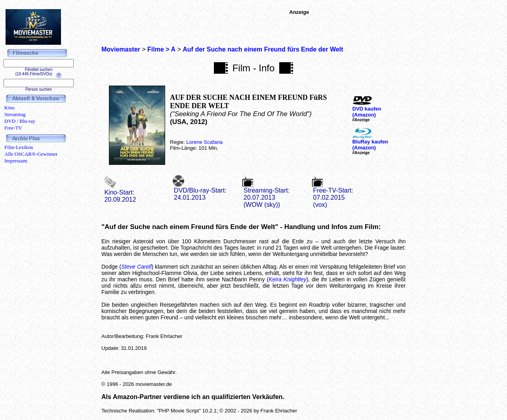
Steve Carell (136, 267)
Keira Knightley (287, 279)
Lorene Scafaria (204, 142)
